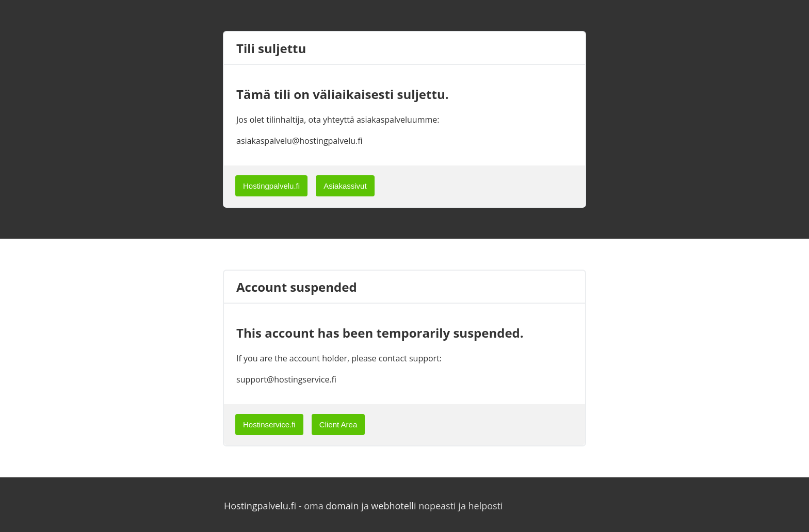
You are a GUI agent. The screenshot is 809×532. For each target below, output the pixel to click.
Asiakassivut (345, 186)
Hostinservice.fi (269, 425)
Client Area (338, 425)
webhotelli (393, 506)
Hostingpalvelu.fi (271, 186)
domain (342, 506)
